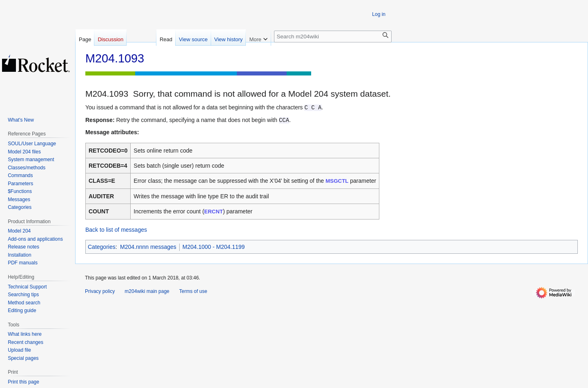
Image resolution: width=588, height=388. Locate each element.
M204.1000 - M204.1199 (214, 247)
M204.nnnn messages (148, 247)
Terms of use (193, 291)
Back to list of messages (116, 230)
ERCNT (214, 212)
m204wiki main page (147, 291)
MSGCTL (337, 181)
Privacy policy (100, 291)
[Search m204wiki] (333, 37)
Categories (102, 247)
